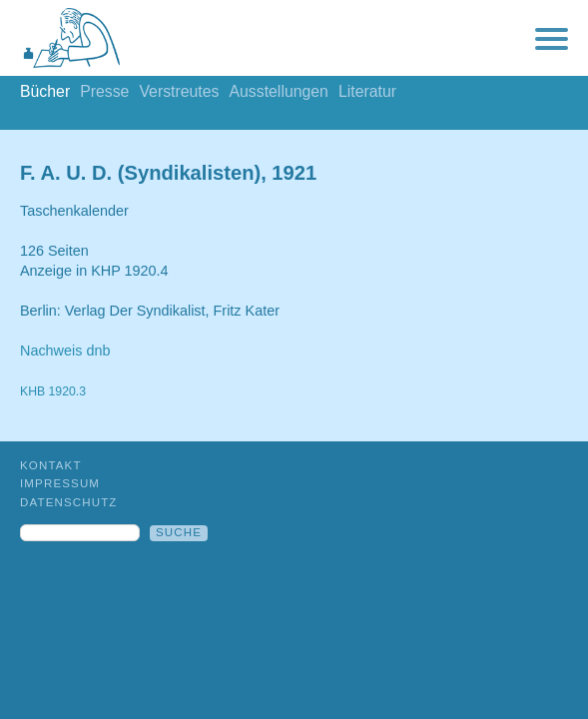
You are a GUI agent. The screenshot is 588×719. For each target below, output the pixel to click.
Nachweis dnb (65, 351)
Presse (104, 91)
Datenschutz (69, 502)
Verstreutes (179, 91)
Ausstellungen (278, 91)
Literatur (367, 91)
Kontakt (51, 465)
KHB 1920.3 (53, 391)
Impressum (60, 483)
